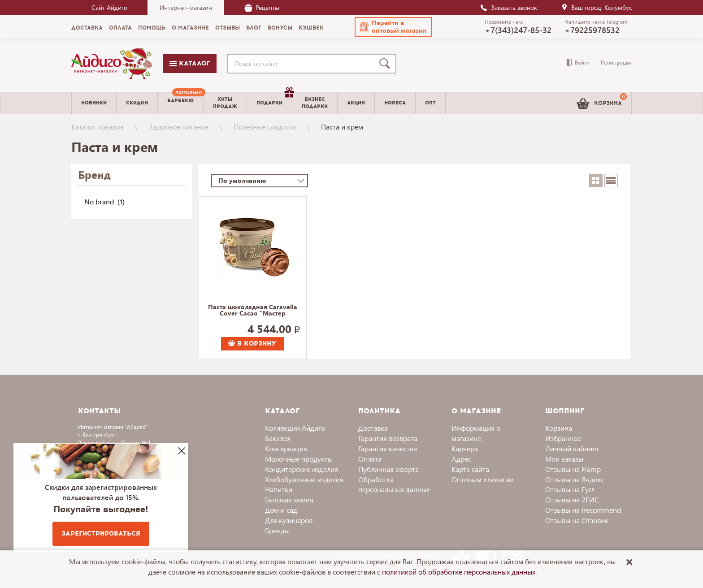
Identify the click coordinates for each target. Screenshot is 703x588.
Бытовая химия (289, 499)
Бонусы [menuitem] (280, 28)
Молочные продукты (299, 459)
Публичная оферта (388, 469)
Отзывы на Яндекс (575, 479)
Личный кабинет (572, 448)
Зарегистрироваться (101, 534)
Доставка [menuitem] (87, 28)
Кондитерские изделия (302, 469)
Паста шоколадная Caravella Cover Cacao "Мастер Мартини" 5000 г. (253, 311)
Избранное (563, 438)
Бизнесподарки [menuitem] (315, 103)
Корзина (559, 428)
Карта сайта (470, 469)
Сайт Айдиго (109, 7)
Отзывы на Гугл (570, 489)
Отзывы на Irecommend (583, 510)
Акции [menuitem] (356, 103)
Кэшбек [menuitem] (311, 28)
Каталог (190, 63)
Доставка (373, 428)
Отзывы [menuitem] (228, 28)
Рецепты (262, 7)
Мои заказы (564, 459)
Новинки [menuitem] (94, 103)
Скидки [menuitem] (137, 103)
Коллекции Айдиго (295, 428)
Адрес (461, 459)
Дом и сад (281, 510)
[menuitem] (180, 103)
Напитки (279, 489)
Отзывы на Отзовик (577, 520)
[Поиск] (386, 64)
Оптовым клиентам (483, 479)
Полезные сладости (265, 127)
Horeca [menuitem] (395, 103)
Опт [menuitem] (430, 103)
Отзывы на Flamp (573, 469)
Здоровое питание (179, 127)
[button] (393, 27)
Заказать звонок (508, 7)
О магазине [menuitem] (190, 28)
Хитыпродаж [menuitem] (225, 103)
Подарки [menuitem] (274, 99)
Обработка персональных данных (394, 484)
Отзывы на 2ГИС (572, 499)
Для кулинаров (289, 520)
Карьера (465, 448)
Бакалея (278, 438)
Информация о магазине (476, 433)
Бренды (277, 530)
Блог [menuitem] (254, 28)
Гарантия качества (388, 448)
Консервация (286, 448)
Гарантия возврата (388, 438)
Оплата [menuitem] (120, 28)
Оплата (370, 459)
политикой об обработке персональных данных (459, 572)
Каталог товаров (98, 127)
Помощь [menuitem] (152, 28)
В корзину (252, 344)
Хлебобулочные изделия (304, 479)
